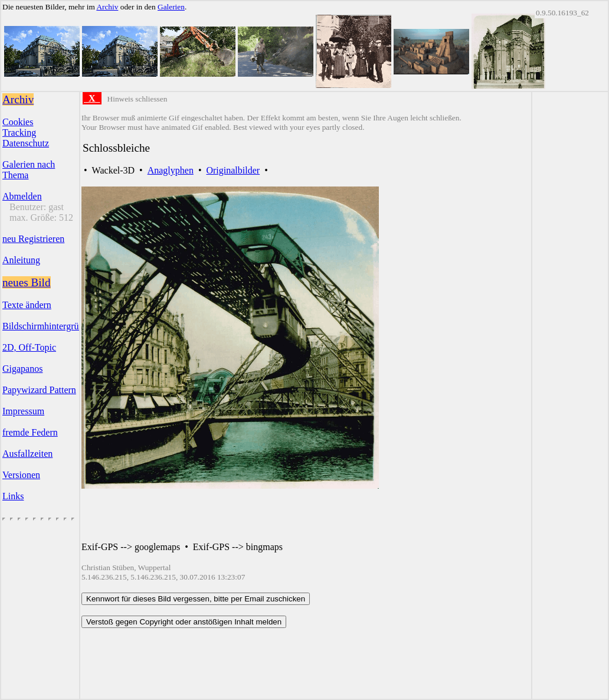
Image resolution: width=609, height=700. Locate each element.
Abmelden (22, 196)
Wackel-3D (113, 170)
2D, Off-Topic (29, 347)
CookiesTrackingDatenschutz (26, 133)
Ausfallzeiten (27, 454)
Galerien (171, 7)
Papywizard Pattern (39, 390)
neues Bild (27, 282)
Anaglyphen (171, 170)
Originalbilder (233, 170)
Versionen (21, 475)
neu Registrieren (33, 239)
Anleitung (21, 260)
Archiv (107, 7)
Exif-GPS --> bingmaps (238, 547)
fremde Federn (30, 432)
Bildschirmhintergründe (48, 326)
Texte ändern (27, 305)
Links (13, 496)
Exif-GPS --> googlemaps (131, 547)
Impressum (23, 411)
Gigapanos (22, 369)
